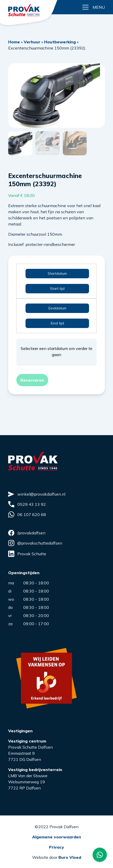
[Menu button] (94, 7)
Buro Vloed (70, 857)
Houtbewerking (60, 42)
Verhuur (32, 42)
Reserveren (32, 380)
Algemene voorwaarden (57, 836)
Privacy (56, 847)
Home (14, 42)
